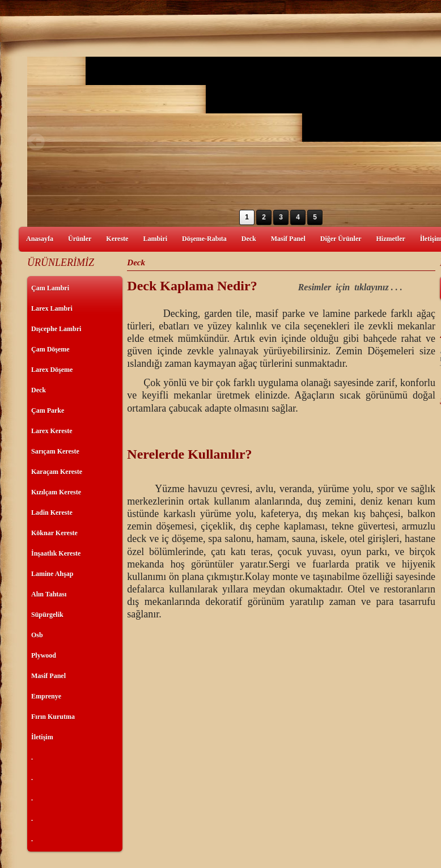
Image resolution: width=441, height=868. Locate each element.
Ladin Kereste (52, 513)
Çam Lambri (50, 288)
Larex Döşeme (52, 370)
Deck (249, 239)
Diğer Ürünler (341, 239)
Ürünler (80, 239)
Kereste (117, 239)
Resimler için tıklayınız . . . (350, 287)
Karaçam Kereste (57, 472)
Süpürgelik (47, 615)
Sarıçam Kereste (55, 451)
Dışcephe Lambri (56, 329)
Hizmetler (391, 239)
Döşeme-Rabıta (204, 239)
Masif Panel (288, 239)
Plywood (44, 655)
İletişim (42, 737)
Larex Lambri (52, 308)
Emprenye (46, 696)
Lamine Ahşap (52, 574)
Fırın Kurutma (53, 717)
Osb (37, 635)
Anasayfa (40, 239)
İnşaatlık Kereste (56, 553)
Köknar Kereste (54, 533)
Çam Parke (48, 410)
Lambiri (155, 239)
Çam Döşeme (50, 349)
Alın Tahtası (49, 594)
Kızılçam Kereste (56, 492)
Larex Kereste (52, 431)
